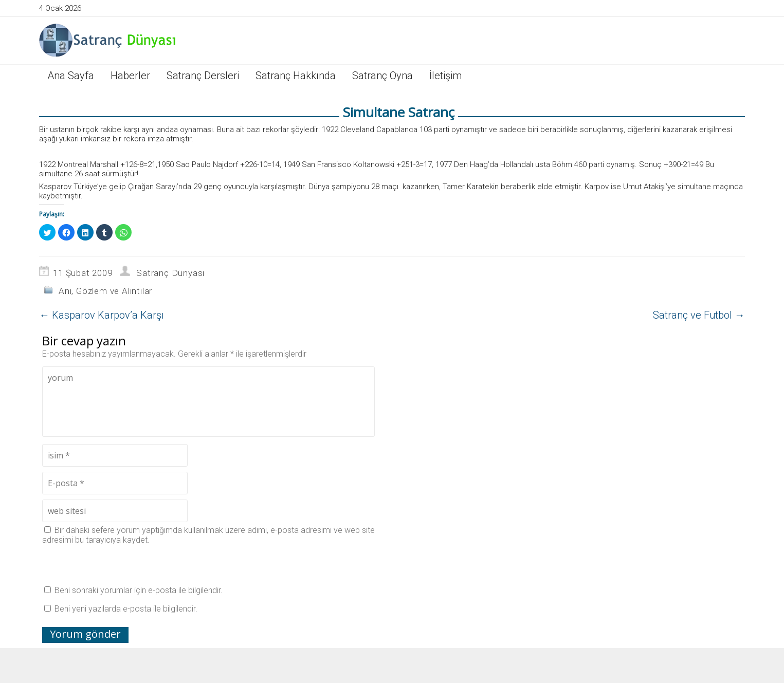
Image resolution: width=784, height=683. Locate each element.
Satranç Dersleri (203, 76)
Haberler (130, 76)
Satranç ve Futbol (699, 315)
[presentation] (120, 565)
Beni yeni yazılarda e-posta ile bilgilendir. (126, 609)
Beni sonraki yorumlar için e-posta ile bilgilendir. (139, 590)
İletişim (445, 76)
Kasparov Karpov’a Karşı (102, 315)
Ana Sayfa (71, 76)
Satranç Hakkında (296, 76)
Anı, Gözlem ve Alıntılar (105, 291)
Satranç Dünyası (170, 273)
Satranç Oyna (382, 76)
